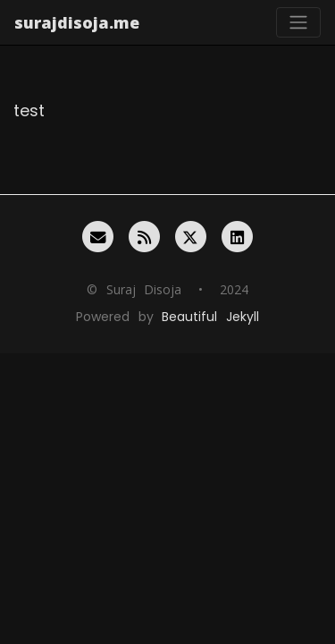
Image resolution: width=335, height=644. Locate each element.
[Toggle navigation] (298, 22)
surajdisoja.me (77, 22)
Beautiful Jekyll (210, 317)
